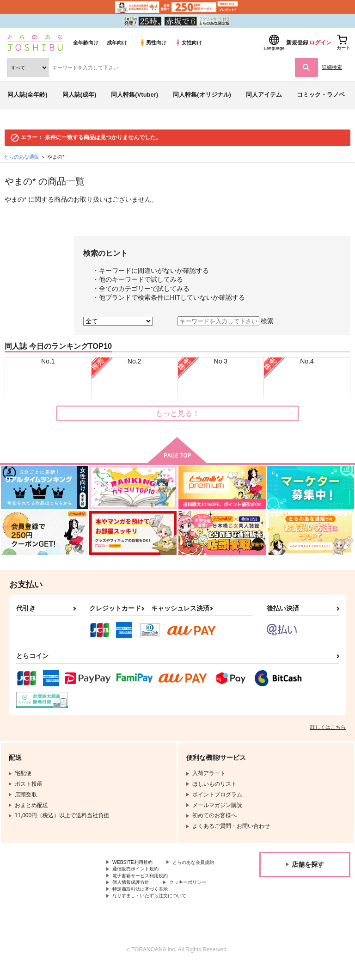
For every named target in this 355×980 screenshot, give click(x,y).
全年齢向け (86, 43)
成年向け (117, 43)
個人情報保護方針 (135, 894)
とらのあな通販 (21, 157)
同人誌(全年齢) (28, 95)
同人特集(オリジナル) (202, 95)
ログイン (320, 43)
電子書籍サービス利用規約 (146, 886)
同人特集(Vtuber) (135, 95)
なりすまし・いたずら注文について (157, 910)
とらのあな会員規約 (137, 871)
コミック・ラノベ (321, 95)
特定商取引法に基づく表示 (146, 902)
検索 (267, 321)
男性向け (153, 43)
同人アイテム (264, 95)
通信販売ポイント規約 (140, 879)
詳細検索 (332, 67)
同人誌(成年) (80, 95)
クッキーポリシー (199, 894)
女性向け (188, 43)
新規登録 (297, 43)
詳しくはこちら (328, 727)
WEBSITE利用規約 (136, 863)
